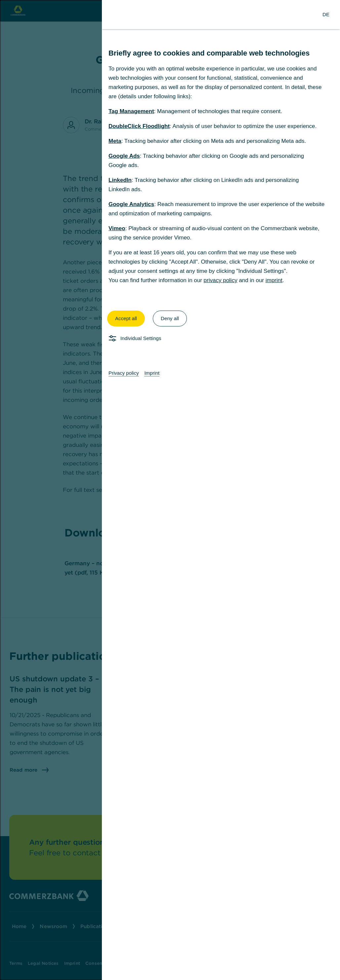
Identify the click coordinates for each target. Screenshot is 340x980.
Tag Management (131, 111)
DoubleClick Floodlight (139, 126)
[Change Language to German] (326, 15)
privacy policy (221, 280)
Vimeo (117, 228)
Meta (115, 141)
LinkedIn (120, 180)
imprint (274, 280)
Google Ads (124, 156)
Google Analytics (131, 204)
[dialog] (170, 490)
